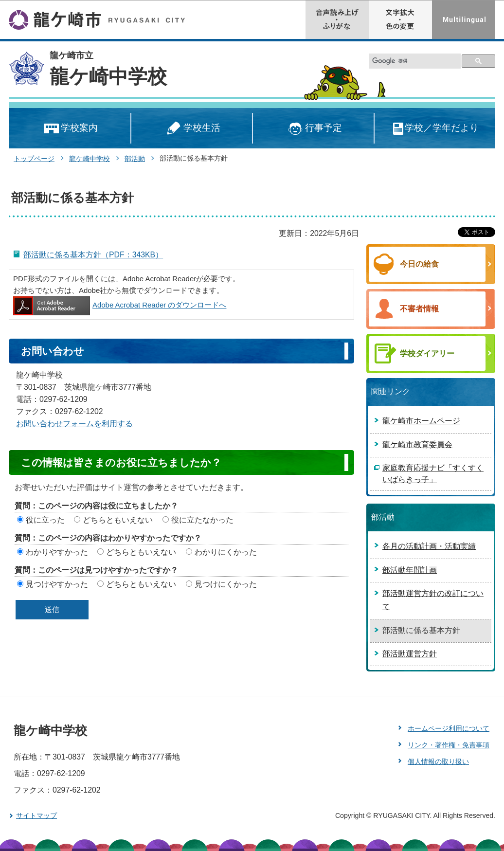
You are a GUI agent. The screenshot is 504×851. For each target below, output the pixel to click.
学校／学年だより (435, 129)
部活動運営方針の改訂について (433, 600)
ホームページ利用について (449, 728)
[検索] (415, 61)
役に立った (45, 520)
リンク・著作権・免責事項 (449, 745)
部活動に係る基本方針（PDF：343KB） (93, 255)
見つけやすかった (57, 584)
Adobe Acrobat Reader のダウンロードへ (120, 305)
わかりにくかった (226, 552)
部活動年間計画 (410, 570)
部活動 (135, 159)
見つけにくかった (226, 584)
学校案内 (70, 129)
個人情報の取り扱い (438, 761)
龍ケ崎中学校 (108, 76)
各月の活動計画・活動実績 (429, 546)
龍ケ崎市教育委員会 (417, 444)
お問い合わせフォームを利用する (74, 424)
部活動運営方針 (410, 654)
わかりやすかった (57, 552)
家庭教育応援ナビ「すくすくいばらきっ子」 (433, 474)
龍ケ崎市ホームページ (421, 421)
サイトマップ (36, 815)
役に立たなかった (202, 520)
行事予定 (314, 129)
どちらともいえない (118, 520)
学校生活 (192, 129)
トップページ (34, 159)
